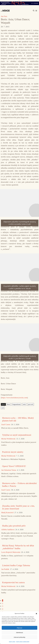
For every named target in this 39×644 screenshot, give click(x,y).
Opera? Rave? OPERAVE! (14, 466)
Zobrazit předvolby (20, 637)
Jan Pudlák (5, 569)
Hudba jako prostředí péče (14, 526)
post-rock (31, 404)
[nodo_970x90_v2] (19, 3)
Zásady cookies (12, 642)
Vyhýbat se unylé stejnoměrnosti (17, 435)
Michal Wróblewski (8, 439)
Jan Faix (4, 16)
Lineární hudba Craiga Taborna (16, 565)
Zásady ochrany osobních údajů (23, 642)
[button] (36, 613)
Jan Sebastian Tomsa (9, 470)
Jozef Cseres (6, 425)
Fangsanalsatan (16, 404)
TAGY (3, 404)
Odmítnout (19, 633)
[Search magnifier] (34, 11)
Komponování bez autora (13, 582)
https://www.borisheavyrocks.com (14, 398)
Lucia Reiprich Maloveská (11, 552)
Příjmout (19, 628)
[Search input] (25, 11)
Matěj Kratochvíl (7, 513)
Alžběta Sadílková (8, 530)
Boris (8, 404)
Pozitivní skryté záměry (13, 452)
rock (3, 408)
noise (24, 404)
